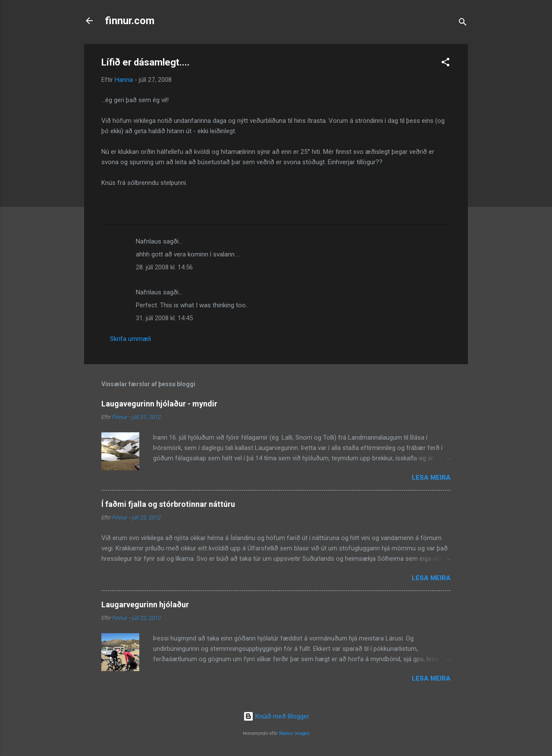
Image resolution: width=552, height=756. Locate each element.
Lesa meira (431, 478)
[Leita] (463, 23)
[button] (445, 64)
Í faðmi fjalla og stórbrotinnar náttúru (168, 504)
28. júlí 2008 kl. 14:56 (164, 267)
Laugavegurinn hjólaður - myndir (159, 404)
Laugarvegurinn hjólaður (145, 604)
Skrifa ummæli (130, 339)
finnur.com (130, 21)
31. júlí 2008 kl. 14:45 (164, 318)
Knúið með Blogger (276, 716)
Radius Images (294, 733)
